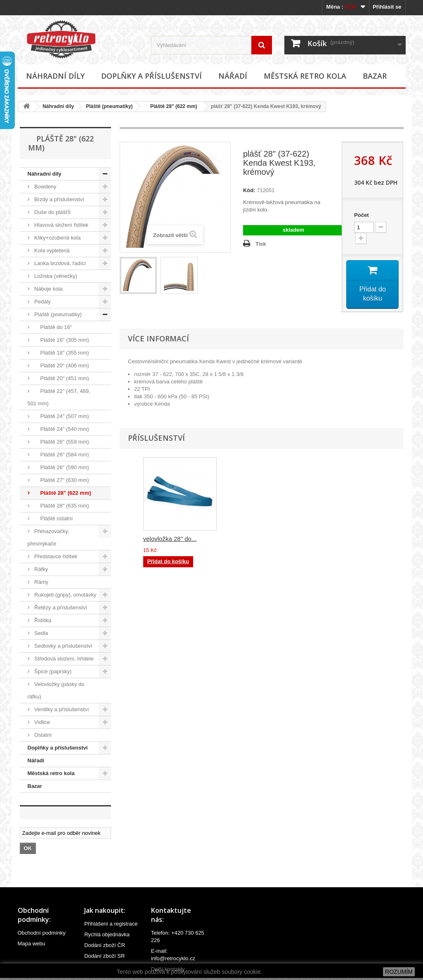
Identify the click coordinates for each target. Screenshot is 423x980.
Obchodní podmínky (42, 933)
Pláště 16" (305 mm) (61, 340)
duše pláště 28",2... (170, 539)
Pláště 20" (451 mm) (61, 378)
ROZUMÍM (399, 972)
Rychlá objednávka (107, 934)
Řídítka (42, 620)
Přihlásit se (387, 7)
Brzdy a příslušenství (59, 199)
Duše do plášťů (52, 212)
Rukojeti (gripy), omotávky (65, 595)
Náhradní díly (55, 76)
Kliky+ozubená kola (57, 238)
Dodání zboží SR (104, 956)
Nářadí (233, 76)
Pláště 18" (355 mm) (61, 353)
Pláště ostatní (53, 518)
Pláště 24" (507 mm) (61, 416)
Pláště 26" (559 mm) (61, 442)
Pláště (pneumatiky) (109, 106)
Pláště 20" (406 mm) (61, 365)
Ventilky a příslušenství (61, 709)
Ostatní (43, 735)
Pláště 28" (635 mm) (61, 506)
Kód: (249, 190)
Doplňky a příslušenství (151, 76)
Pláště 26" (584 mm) (61, 455)
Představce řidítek (55, 556)
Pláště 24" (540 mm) (61, 429)
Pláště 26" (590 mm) (61, 467)
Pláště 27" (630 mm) (61, 480)
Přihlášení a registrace (111, 924)
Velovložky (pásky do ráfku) (56, 690)
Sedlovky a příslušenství (63, 646)
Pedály (42, 302)
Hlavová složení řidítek (61, 225)
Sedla (41, 633)
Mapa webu (32, 944)
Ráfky (41, 569)
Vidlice (42, 722)
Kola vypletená (51, 250)
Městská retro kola (305, 76)
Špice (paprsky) (52, 671)
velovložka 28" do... (333, 539)
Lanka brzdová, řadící (60, 263)
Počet (361, 215)
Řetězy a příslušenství (60, 608)
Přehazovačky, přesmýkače (48, 537)
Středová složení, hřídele (63, 659)
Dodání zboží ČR (105, 945)
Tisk (261, 244)
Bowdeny (45, 187)
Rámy (41, 582)
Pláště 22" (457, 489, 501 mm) (59, 397)
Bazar (375, 76)
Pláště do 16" (53, 327)
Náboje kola (48, 289)
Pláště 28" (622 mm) (171, 106)
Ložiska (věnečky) (55, 276)
